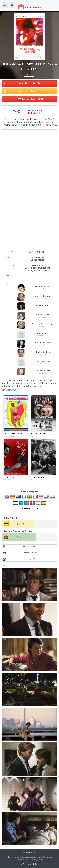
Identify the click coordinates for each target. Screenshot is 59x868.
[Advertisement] (30, 226)
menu (5, 5)
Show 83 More (30, 508)
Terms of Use (23, 860)
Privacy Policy (37, 860)
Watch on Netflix (29, 84)
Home (10, 857)
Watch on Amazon (30, 91)
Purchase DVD (30, 559)
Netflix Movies (26, 864)
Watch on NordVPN (31, 99)
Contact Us (47, 857)
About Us (36, 857)
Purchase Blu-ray (30, 553)
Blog (17, 857)
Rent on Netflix (30, 547)
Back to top (31, 853)
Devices (25, 857)
